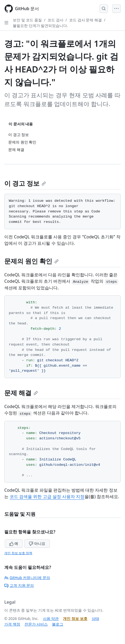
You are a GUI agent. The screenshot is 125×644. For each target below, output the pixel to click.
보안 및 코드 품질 (27, 20)
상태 (95, 618)
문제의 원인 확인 (31, 261)
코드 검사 (55, 20)
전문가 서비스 (36, 624)
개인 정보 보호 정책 (18, 553)
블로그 (58, 624)
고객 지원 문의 (19, 585)
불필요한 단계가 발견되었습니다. (40, 26)
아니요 (37, 543)
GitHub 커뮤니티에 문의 (27, 578)
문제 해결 (21, 393)
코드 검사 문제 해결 (85, 20)
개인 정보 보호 (75, 618)
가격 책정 (12, 624)
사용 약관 (51, 618)
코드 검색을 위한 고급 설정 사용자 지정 (47, 496)
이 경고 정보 (25, 183)
